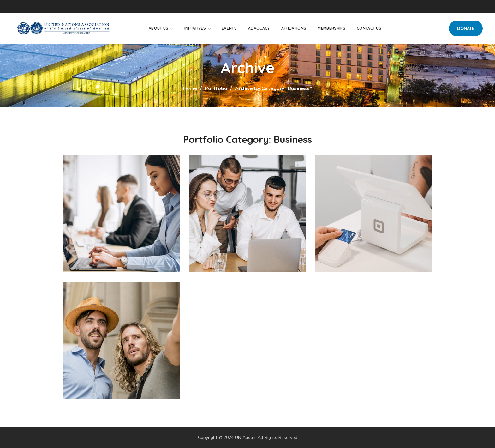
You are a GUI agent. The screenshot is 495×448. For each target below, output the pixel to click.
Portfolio (216, 88)
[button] (466, 28)
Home (190, 88)
